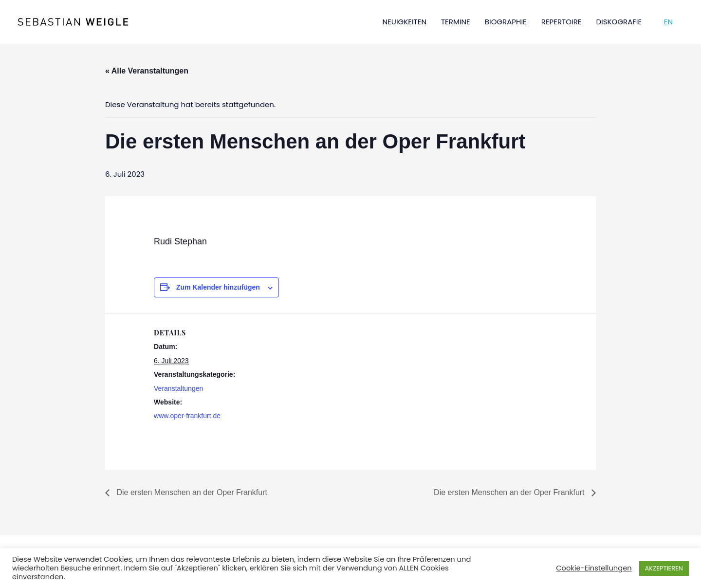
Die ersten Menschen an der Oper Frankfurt (191, 492)
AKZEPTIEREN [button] (664, 568)
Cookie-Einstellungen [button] (594, 568)
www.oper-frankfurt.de (187, 416)
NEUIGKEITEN (405, 22)
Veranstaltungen (178, 388)
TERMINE (456, 22)
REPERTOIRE (562, 22)
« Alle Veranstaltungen (147, 71)
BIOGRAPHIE (506, 22)
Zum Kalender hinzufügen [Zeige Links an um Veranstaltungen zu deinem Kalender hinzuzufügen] (218, 287)
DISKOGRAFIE (619, 22)
